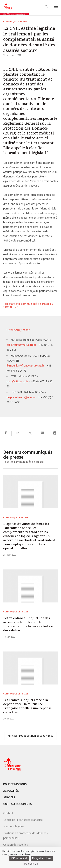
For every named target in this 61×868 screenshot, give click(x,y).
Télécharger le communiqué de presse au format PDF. (28, 305)
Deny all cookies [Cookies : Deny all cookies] (42, 858)
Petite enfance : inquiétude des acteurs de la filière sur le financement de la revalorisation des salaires (28, 625)
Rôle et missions (15, 784)
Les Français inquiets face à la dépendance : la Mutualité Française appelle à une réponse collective (27, 707)
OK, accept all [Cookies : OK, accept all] (19, 858)
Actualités (11, 791)
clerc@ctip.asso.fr (17, 382)
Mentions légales (14, 826)
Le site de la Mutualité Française (23, 820)
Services (9, 797)
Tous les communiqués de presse (26, 462)
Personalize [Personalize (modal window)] (31, 864)
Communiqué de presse (15, 21)
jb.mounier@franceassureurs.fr (25, 366)
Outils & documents (17, 804)
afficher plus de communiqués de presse (30, 736)
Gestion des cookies (16, 845)
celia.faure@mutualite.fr (21, 345)
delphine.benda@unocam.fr (23, 397)
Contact (8, 813)
